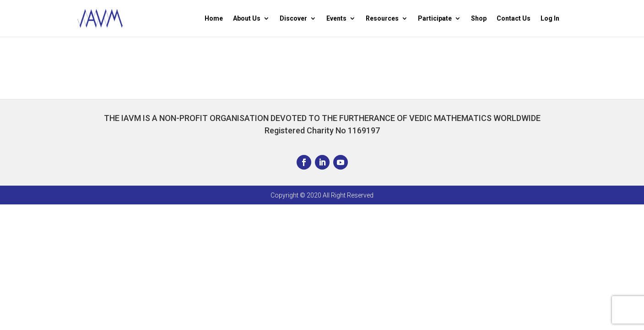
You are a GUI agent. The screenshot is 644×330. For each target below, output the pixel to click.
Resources (382, 19)
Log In (550, 19)
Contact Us (514, 19)
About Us (247, 19)
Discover (293, 19)
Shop (479, 19)
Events (336, 19)
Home (214, 19)
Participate (435, 19)
